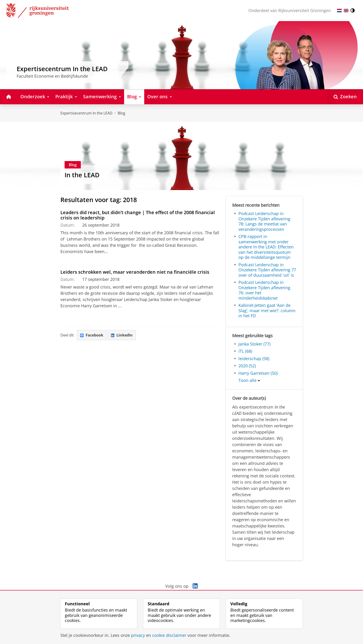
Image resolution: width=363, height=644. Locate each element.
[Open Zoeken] (345, 97)
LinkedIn (122, 335)
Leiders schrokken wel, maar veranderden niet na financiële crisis (135, 272)
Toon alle (247, 380)
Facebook (92, 335)
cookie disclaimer (169, 635)
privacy (138, 635)
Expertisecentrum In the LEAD (86, 113)
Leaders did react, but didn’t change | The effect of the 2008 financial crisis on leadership (138, 215)
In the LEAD (82, 175)
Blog (121, 113)
